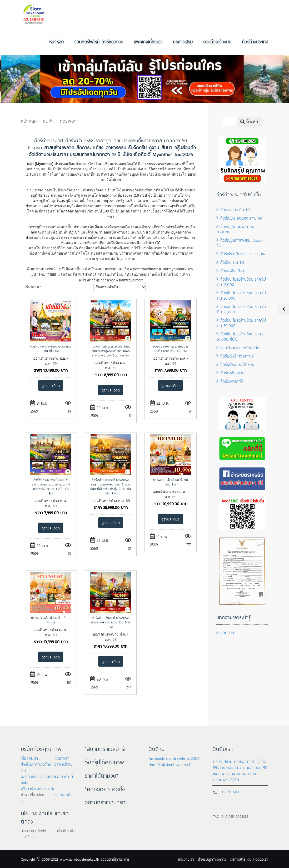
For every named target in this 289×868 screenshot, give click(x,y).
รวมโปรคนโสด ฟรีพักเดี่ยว (239, 347)
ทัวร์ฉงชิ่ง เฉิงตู (230, 270)
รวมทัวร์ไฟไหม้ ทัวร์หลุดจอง (99, 41)
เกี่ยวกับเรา (29, 758)
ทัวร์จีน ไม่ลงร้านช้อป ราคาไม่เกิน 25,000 (241, 309)
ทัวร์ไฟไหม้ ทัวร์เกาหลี (235, 356)
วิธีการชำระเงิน (241, 859)
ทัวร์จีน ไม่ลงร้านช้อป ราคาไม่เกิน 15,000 (241, 281)
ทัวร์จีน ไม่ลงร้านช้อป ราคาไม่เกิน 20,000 (241, 295)
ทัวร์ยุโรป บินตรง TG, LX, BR (241, 253)
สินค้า (48, 120)
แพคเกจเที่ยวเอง (148, 41)
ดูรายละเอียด (51, 385)
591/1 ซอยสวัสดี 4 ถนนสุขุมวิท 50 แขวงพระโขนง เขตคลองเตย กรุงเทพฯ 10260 (240, 773)
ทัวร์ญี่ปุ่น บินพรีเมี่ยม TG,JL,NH (235, 229)
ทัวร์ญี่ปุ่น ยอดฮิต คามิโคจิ (239, 218)
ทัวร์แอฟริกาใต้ (230, 381)
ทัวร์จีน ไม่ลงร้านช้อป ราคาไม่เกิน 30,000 (241, 322)
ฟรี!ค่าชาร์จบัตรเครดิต (38, 788)
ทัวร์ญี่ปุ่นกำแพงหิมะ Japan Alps (240, 242)
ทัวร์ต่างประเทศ (255, 41)
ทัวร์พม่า (68, 120)
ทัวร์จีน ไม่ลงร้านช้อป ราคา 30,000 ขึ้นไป (240, 336)
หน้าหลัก (56, 41)
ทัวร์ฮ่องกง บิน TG (233, 209)
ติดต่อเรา (62, 758)
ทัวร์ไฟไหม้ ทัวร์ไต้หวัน (235, 364)
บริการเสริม (183, 41)
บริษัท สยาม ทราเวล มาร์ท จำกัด (240, 761)
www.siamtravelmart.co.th (79, 859)
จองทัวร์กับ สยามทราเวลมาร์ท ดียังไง (47, 779)
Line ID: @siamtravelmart (169, 764)
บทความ (225, 632)
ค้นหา (249, 122)
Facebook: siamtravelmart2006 (174, 758)
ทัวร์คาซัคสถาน (230, 372)
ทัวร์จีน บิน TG (230, 262)
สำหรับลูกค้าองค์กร (36, 764)
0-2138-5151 (230, 791)
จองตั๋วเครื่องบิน (217, 41)
